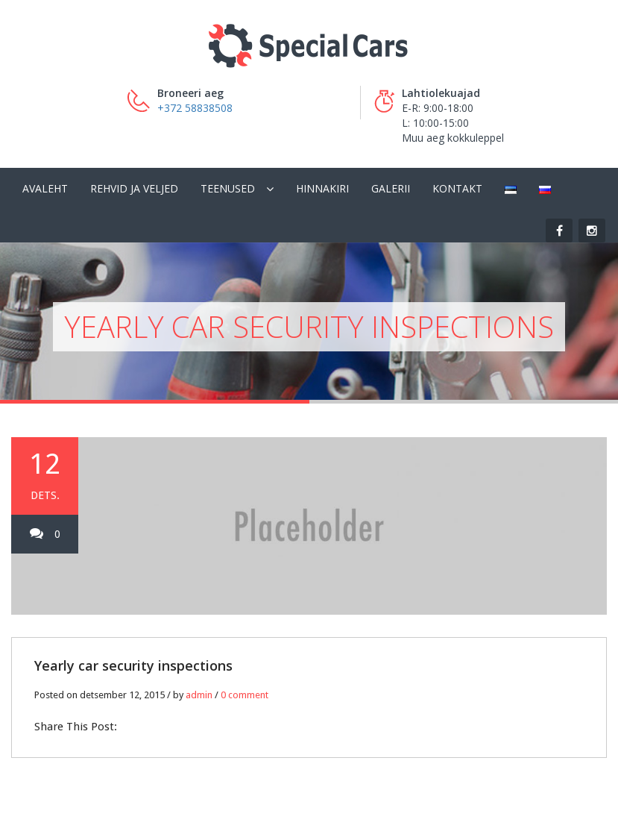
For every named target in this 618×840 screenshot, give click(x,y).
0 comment (245, 695)
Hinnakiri (322, 188)
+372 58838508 (195, 108)
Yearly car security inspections (133, 665)
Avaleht (45, 188)
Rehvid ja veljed (134, 188)
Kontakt (457, 188)
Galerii (391, 188)
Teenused (228, 188)
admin (199, 695)
